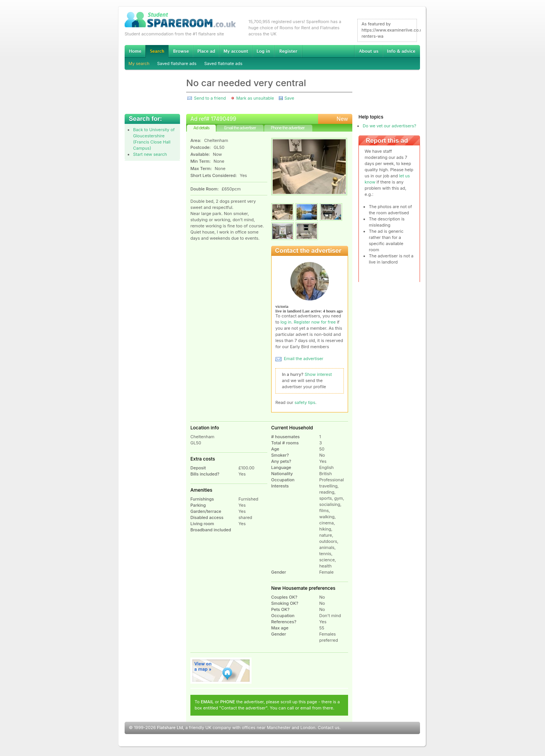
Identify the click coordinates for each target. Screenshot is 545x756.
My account (236, 51)
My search (139, 63)
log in (286, 322)
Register (288, 51)
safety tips (305, 402)
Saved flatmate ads (223, 63)
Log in (263, 51)
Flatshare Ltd (170, 728)
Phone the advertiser (288, 128)
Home (135, 51)
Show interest (318, 374)
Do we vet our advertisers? (389, 126)
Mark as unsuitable (255, 98)
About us (368, 51)
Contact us (328, 728)
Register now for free (315, 322)
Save (289, 98)
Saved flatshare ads (177, 63)
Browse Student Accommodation (181, 51)
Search (157, 51)
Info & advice (401, 51)
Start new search (150, 154)
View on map (221, 671)
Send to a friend (210, 98)
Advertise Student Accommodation (206, 51)
